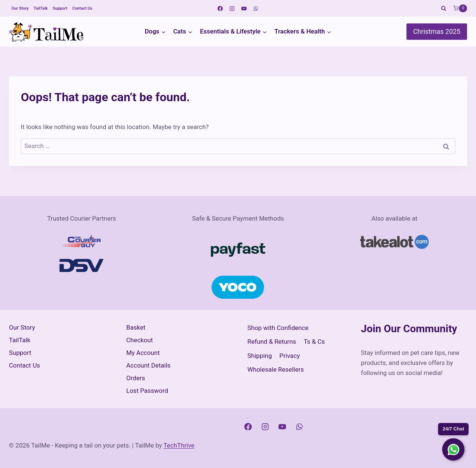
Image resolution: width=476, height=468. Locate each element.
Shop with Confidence (278, 328)
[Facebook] (220, 9)
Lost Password (147, 391)
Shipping (260, 356)
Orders (136, 378)
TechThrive (179, 445)
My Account (143, 353)
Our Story (20, 8)
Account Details (149, 365)
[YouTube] (244, 9)
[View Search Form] (444, 9)
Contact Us (82, 8)
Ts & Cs (314, 342)
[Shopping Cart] (460, 9)
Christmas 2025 (437, 31)
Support (60, 8)
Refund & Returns (272, 342)
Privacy (290, 356)
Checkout (140, 340)
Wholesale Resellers (276, 369)
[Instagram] (232, 9)
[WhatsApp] (256, 9)
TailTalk (41, 8)
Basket (136, 327)
